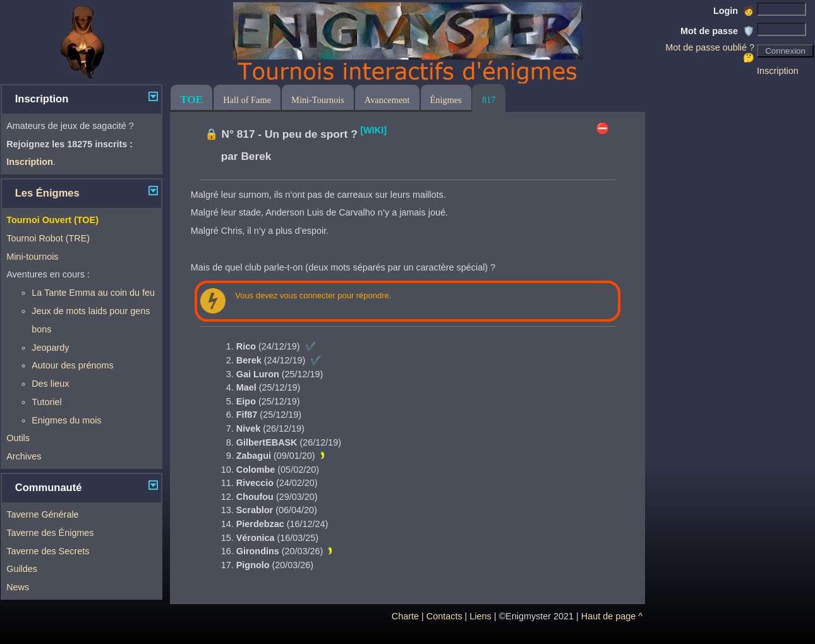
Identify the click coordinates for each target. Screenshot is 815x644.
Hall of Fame (247, 100)
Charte (405, 616)
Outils (18, 438)
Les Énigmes (47, 193)
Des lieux (50, 384)
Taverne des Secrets (48, 551)
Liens (480, 616)
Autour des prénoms (73, 365)
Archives (24, 456)
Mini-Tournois (318, 100)
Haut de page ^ (612, 616)
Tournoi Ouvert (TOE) (52, 220)
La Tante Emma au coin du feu (93, 293)
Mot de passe (717, 31)
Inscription (778, 71)
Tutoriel (46, 402)
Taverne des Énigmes (50, 533)
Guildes (22, 569)
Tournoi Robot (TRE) (48, 238)
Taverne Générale (42, 514)
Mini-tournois (32, 257)
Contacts (444, 616)
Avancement (387, 100)
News (18, 587)
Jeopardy (50, 348)
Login (734, 11)
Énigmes (446, 100)
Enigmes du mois (66, 420)
